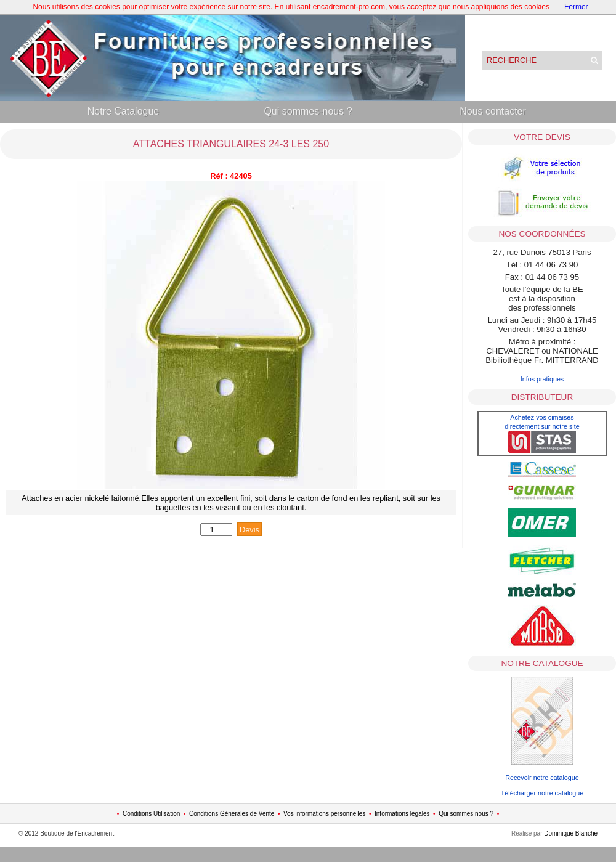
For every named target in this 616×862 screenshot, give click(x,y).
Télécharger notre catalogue (542, 793)
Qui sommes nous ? (466, 814)
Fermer (576, 7)
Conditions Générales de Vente (232, 814)
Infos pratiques (542, 379)
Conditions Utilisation (151, 814)
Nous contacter (493, 111)
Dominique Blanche (571, 833)
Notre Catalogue (124, 111)
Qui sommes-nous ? (308, 111)
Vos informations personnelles (324, 814)
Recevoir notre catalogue (542, 778)
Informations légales (402, 814)
